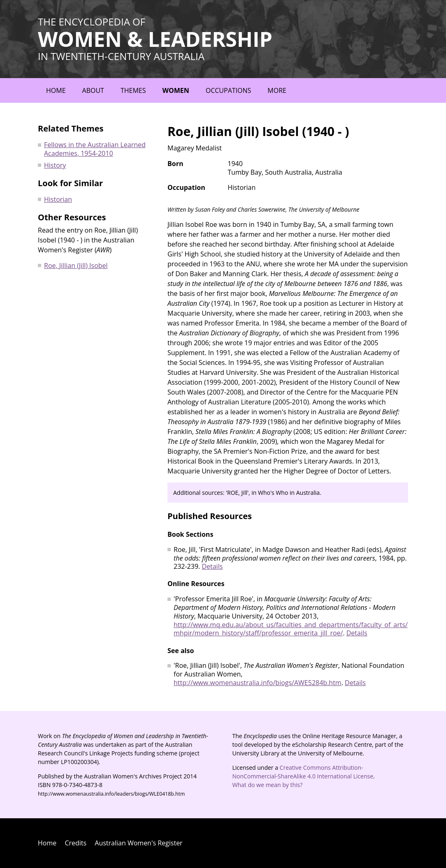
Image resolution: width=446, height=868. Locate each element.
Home (56, 90)
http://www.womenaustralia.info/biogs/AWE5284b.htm (258, 683)
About (93, 90)
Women (175, 90)
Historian (58, 199)
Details (212, 566)
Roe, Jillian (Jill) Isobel (76, 265)
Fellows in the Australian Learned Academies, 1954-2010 (95, 149)
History (55, 165)
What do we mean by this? (268, 785)
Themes (133, 90)
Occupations (229, 90)
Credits (75, 843)
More (277, 90)
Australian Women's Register (138, 843)
